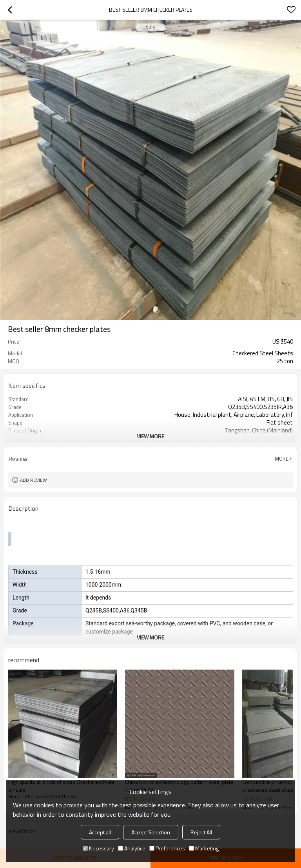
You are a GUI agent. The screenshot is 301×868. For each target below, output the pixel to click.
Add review (34, 480)
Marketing (204, 848)
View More (150, 436)
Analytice (132, 848)
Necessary (98, 848)
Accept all (100, 832)
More (282, 459)
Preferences (167, 848)
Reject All (201, 832)
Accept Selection (151, 832)
